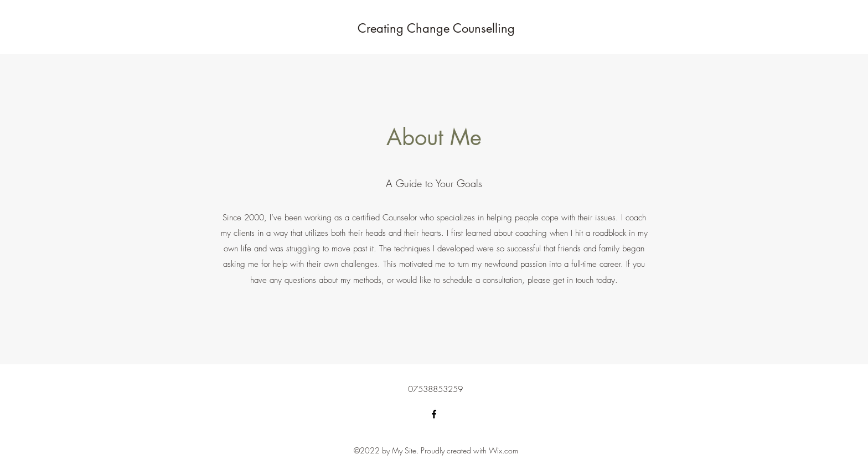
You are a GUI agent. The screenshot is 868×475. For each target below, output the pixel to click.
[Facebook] (434, 414)
